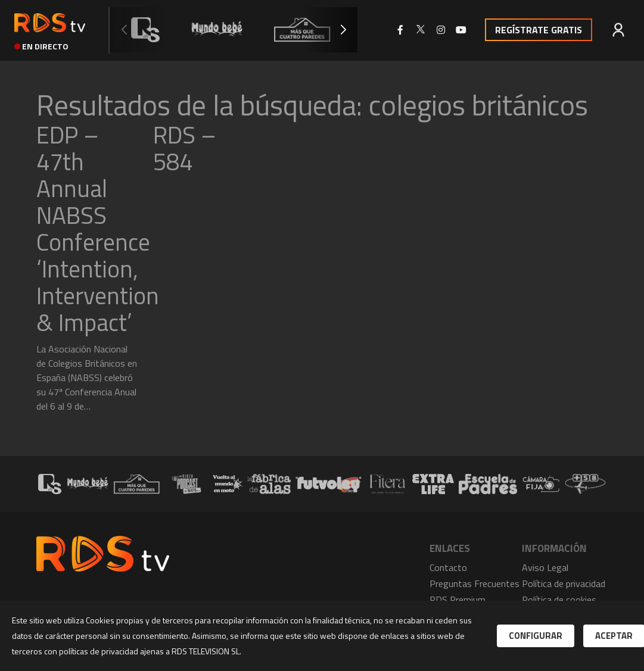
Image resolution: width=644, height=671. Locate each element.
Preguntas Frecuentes (475, 583)
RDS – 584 (185, 148)
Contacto (448, 567)
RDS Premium (458, 600)
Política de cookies (559, 600)
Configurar (536, 636)
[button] (343, 30)
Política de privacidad (564, 583)
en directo (41, 46)
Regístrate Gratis (539, 30)
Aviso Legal (545, 567)
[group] (145, 30)
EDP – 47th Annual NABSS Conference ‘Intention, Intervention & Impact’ (98, 229)
